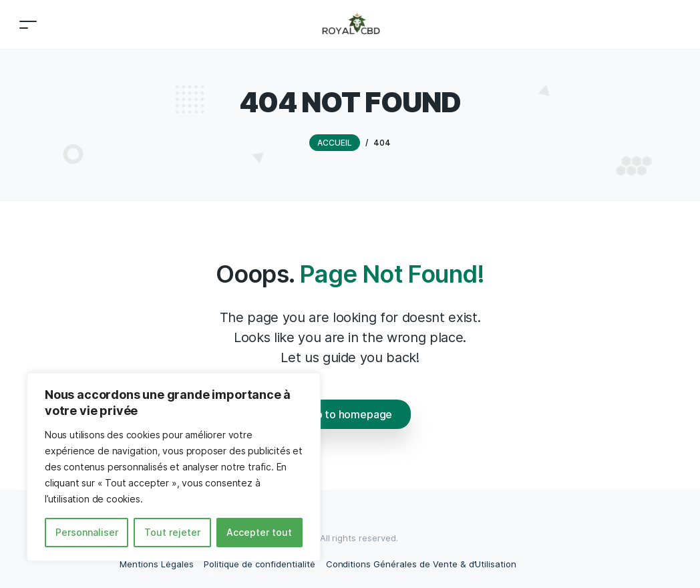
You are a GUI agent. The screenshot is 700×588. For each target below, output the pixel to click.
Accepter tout (259, 532)
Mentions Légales (156, 564)
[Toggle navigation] (28, 24)
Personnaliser (87, 532)
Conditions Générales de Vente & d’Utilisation (421, 564)
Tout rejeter (172, 532)
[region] (174, 467)
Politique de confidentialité (259, 564)
